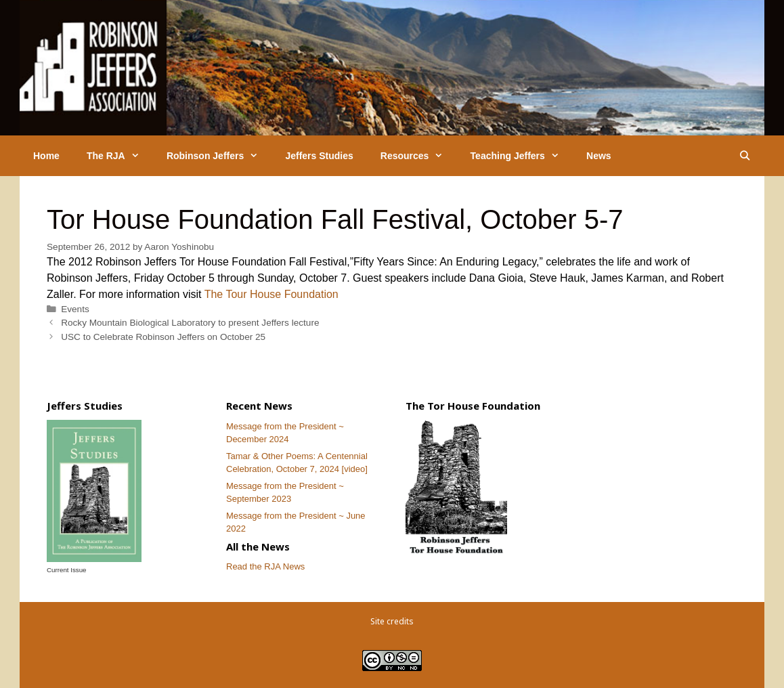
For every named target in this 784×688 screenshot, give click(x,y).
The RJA (120, 156)
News (599, 156)
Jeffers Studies (319, 156)
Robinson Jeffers (219, 156)
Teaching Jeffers (522, 156)
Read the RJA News (265, 566)
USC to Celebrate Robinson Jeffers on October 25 (163, 337)
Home (46, 156)
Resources (419, 156)
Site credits (392, 621)
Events (75, 309)
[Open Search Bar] (745, 156)
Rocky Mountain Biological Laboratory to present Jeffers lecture (190, 323)
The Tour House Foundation (271, 294)
